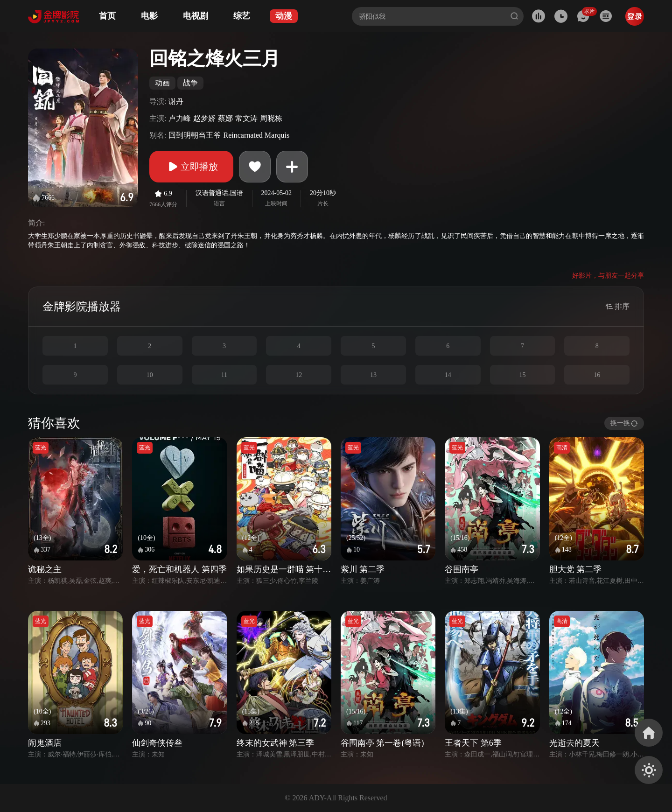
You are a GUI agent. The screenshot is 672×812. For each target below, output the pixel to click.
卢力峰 (180, 118)
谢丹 (176, 101)
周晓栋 (271, 118)
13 (373, 375)
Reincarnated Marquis (256, 135)
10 (150, 375)
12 (299, 375)
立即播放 (191, 167)
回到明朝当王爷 (195, 135)
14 (448, 375)
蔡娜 (225, 118)
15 (522, 375)
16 (597, 375)
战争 (190, 83)
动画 (162, 83)
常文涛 (246, 118)
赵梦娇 (204, 118)
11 (224, 375)
